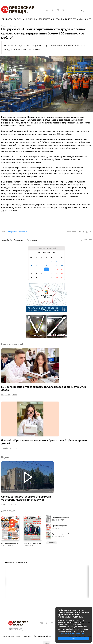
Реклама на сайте (42, 636)
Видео (88, 19)
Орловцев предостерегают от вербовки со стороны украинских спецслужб (26, 498)
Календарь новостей (47, 248)
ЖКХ (81, 19)
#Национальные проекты (18, 232)
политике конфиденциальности (71, 633)
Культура (73, 19)
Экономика (31, 19)
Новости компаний (12, 344)
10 (62, 265)
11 (31, 269)
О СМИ (27, 636)
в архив (52, 543)
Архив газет (8, 511)
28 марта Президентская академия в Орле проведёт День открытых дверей (44, 388)
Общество (7, 19)
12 (36, 269)
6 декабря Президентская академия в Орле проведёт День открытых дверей (44, 442)
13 (41, 269)
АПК (65, 19)
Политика (19, 19)
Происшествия (46, 19)
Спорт (59, 19)
